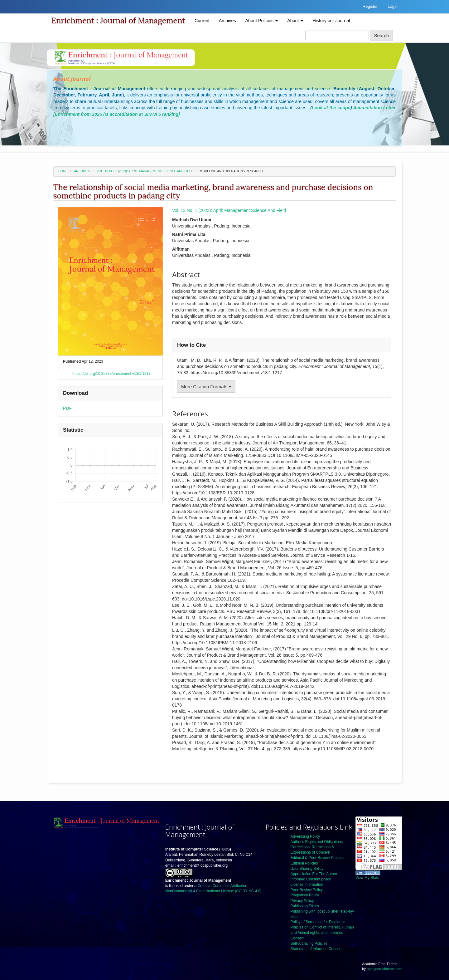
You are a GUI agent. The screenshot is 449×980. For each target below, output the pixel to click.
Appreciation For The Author (314, 874)
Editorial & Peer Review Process (318, 858)
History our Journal (331, 21)
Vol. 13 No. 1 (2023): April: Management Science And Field (145, 171)
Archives (227, 21)
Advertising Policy (305, 836)
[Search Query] (337, 35)
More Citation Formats (206, 387)
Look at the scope (331, 108)
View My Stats (367, 878)
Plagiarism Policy (305, 895)
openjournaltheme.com (384, 969)
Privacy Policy (302, 901)
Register (370, 6)
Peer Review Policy (307, 890)
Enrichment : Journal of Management (118, 21)
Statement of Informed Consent (317, 949)
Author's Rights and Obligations (317, 842)
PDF (67, 408)
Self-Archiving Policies (309, 943)
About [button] (295, 21)
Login (393, 6)
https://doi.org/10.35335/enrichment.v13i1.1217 (111, 374)
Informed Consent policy (311, 879)
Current (202, 21)
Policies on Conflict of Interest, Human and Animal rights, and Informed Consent (322, 933)
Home (63, 171)
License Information (307, 884)
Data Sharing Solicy (307, 869)
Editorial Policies (304, 863)
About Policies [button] (262, 21)
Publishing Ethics (305, 906)
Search (381, 35)
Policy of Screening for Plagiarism (319, 922)
